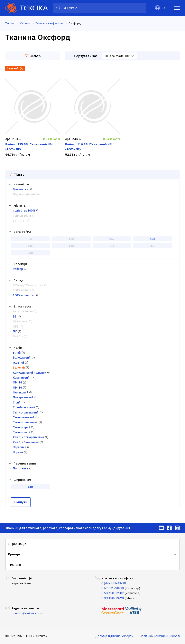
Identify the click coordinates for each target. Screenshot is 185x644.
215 (112, 246)
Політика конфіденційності (160, 636)
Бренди (14, 554)
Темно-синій (21, 432)
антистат (19, 221)
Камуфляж (20, 321)
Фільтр (33, 56)
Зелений (19, 368)
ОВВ (16, 326)
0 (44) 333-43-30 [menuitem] (114, 583)
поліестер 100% (24, 211)
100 (71, 239)
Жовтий (18, 363)
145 (30, 246)
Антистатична (23, 311)
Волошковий (22, 358)
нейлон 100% (22, 216)
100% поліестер (24, 295)
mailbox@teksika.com (27, 613)
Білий (17, 353)
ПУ (15, 331)
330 (153, 246)
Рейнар (18, 269)
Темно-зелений (24, 417)
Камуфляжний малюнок (30, 373)
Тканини (15, 565)
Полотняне (21, 468)
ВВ (15, 316)
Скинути (21, 502)
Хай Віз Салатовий (26, 442)
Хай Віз (18, 336)
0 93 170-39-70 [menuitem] (113, 598)
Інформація (17, 544)
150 (30, 487)
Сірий (17, 402)
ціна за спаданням (120, 56)
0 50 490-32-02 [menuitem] (113, 593)
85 (30, 239)
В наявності (21, 189)
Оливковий (21, 392)
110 (112, 239)
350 (30, 253)
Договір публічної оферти (114, 636)
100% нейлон (22, 290)
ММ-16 (17, 388)
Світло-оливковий (26, 412)
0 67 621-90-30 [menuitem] (113, 588)
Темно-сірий (21, 427)
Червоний (20, 447)
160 (71, 246)
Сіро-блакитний (24, 407)
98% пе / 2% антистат (28, 285)
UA (160, 8)
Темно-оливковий (25, 422)
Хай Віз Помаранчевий (28, 437)
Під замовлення (24, 194)
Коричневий (21, 378)
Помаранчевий (23, 397)
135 (153, 239)
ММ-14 (17, 382)
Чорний (18, 452)
